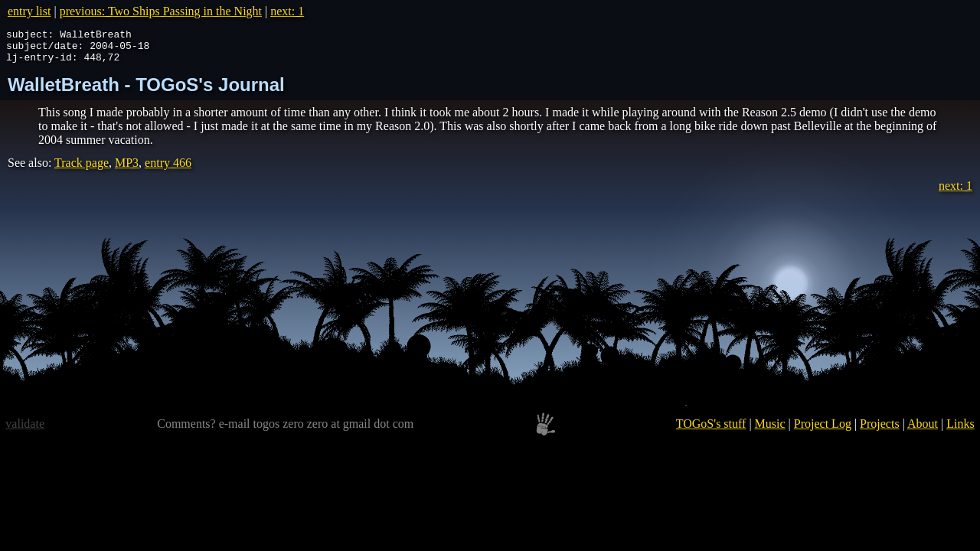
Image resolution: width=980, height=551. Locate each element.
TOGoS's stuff (711, 430)
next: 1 (287, 11)
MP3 (127, 170)
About (923, 430)
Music (770, 430)
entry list (29, 11)
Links (960, 430)
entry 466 (168, 170)
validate (25, 430)
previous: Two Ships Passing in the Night (161, 11)
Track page (82, 170)
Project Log (823, 430)
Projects (880, 430)
